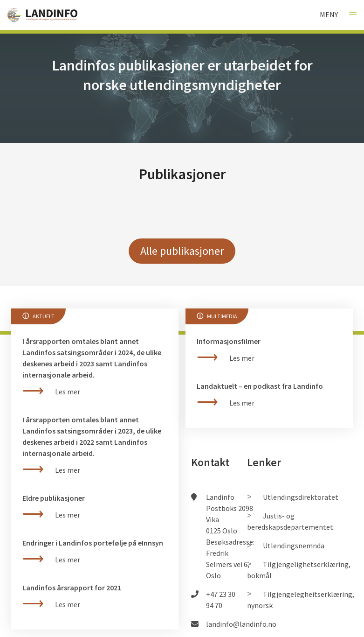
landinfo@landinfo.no (241, 624)
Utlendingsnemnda (294, 546)
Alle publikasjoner (182, 251)
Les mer (68, 604)
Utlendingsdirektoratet (301, 497)
